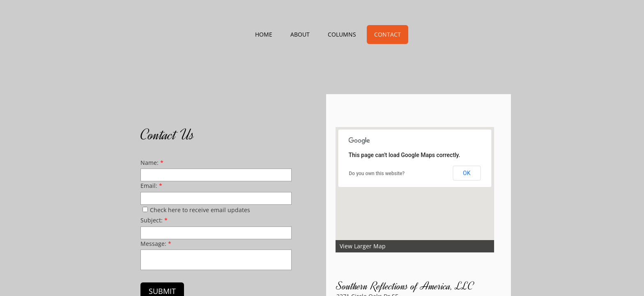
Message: (156, 244)
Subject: (154, 220)
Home (264, 34)
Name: (152, 163)
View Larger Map (363, 246)
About (300, 34)
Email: (151, 186)
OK (467, 173)
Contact (388, 34)
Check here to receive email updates (196, 210)
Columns (342, 34)
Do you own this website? (377, 173)
